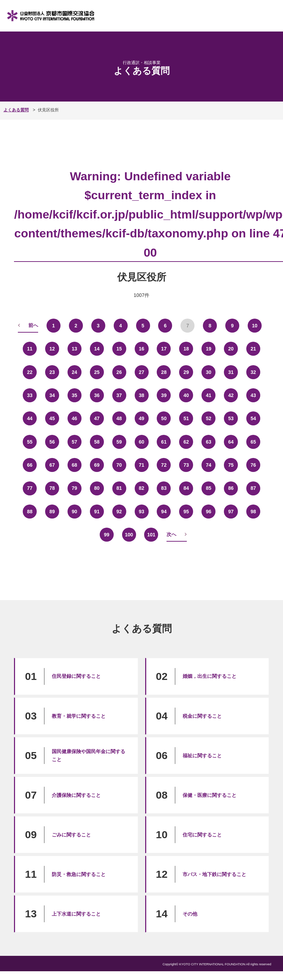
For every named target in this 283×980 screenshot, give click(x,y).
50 (164, 419)
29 (186, 372)
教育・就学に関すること (79, 716)
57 (74, 442)
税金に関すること (202, 716)
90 (74, 511)
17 (164, 349)
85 (209, 488)
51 (186, 419)
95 (186, 511)
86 (231, 488)
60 (141, 442)
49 (141, 419)
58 (97, 442)
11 (30, 349)
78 (52, 488)
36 (97, 395)
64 (231, 442)
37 (119, 395)
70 (119, 465)
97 (231, 511)
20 (231, 349)
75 (231, 465)
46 (74, 419)
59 (119, 442)
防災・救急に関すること (79, 874)
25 (97, 372)
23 (52, 372)
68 (74, 465)
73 (186, 465)
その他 (190, 914)
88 (30, 511)
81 (119, 488)
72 (164, 465)
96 (209, 511)
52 (209, 419)
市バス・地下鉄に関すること (214, 874)
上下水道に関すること (76, 914)
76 (253, 465)
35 (74, 395)
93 (141, 511)
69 (97, 465)
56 (52, 442)
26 (119, 372)
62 (186, 442)
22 (30, 372)
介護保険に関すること (76, 795)
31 (231, 372)
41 (209, 395)
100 (129, 535)
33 (30, 395)
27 (141, 372)
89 (52, 511)
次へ (171, 534)
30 (209, 372)
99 (107, 535)
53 (231, 419)
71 (141, 465)
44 (30, 419)
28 (164, 372)
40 (186, 395)
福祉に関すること (202, 756)
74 (209, 465)
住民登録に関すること (76, 676)
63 (209, 442)
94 (164, 511)
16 (141, 349)
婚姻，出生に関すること (210, 676)
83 (164, 488)
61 (164, 442)
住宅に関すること (202, 835)
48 (119, 419)
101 (151, 535)
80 (97, 488)
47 (97, 419)
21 (253, 349)
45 (52, 419)
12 (52, 349)
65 (253, 442)
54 (253, 419)
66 (30, 465)
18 (186, 349)
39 (164, 395)
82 (141, 488)
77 (30, 488)
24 (74, 372)
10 (254, 325)
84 (186, 488)
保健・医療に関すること (210, 795)
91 (97, 511)
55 (30, 442)
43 (253, 395)
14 (97, 349)
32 (253, 372)
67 (52, 465)
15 (119, 349)
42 (231, 395)
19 (209, 349)
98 (253, 511)
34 (52, 395)
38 (141, 395)
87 (253, 488)
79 (74, 488)
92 (119, 511)
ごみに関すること (71, 835)
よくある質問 (16, 110)
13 (74, 349)
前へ (33, 325)
